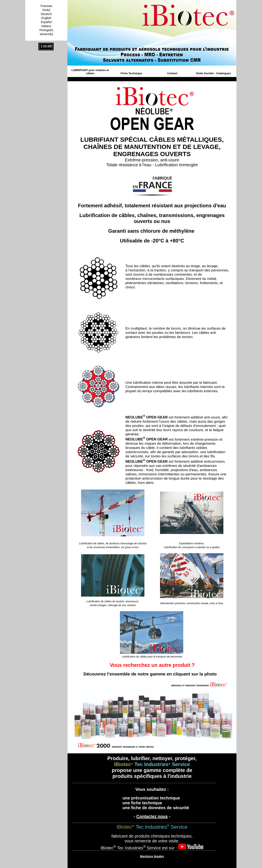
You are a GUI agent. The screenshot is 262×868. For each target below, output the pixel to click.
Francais (46, 6)
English (46, 18)
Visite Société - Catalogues (213, 73)
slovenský (46, 34)
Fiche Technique (131, 73)
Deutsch (46, 14)
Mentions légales (152, 856)
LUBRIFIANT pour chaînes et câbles (90, 72)
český (46, 10)
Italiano (46, 26)
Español (46, 22)
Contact (172, 73)
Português (46, 30)
